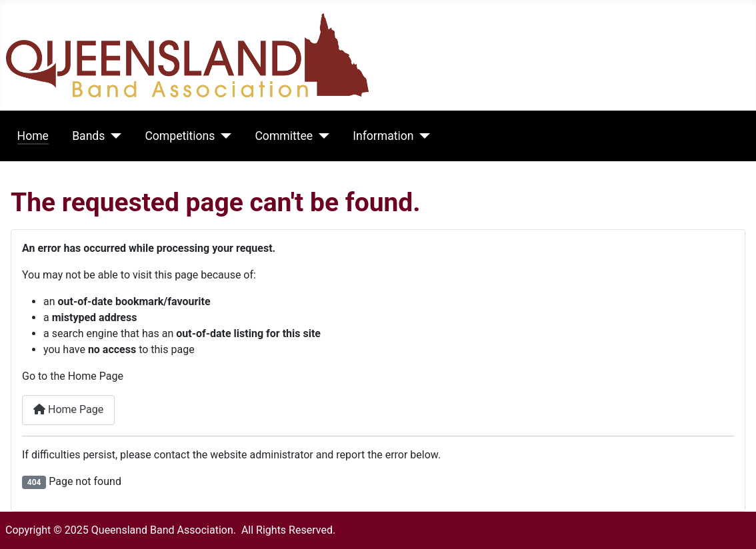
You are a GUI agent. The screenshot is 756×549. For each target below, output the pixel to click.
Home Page (68, 409)
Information (383, 136)
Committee (284, 136)
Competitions (180, 136)
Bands (88, 136)
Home (33, 136)
